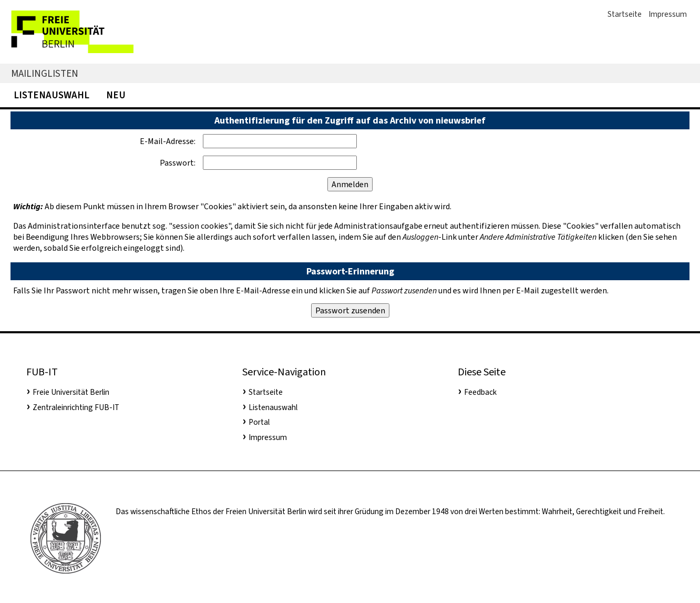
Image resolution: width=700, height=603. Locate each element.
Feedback (480, 392)
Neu (116, 95)
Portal (259, 422)
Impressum (668, 14)
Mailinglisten (45, 73)
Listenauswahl (52, 95)
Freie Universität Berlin (71, 392)
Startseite (625, 14)
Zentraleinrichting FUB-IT (76, 407)
